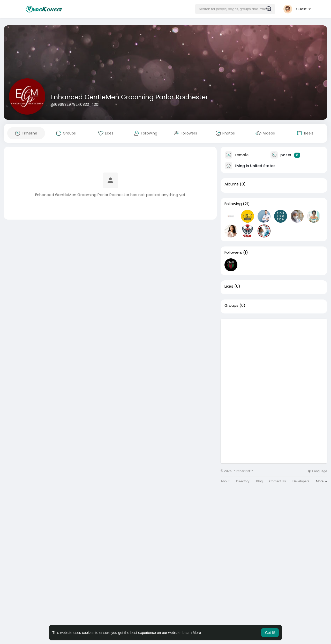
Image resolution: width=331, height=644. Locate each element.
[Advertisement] (274, 355)
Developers (301, 481)
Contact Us (277, 481)
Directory (243, 481)
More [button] (322, 481)
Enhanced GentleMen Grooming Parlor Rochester (129, 97)
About (225, 481)
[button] (235, 9)
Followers (233, 252)
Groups (231, 305)
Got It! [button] (270, 633)
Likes (229, 286)
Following (233, 204)
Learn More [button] (192, 633)
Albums (232, 184)
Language (318, 471)
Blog (259, 481)
